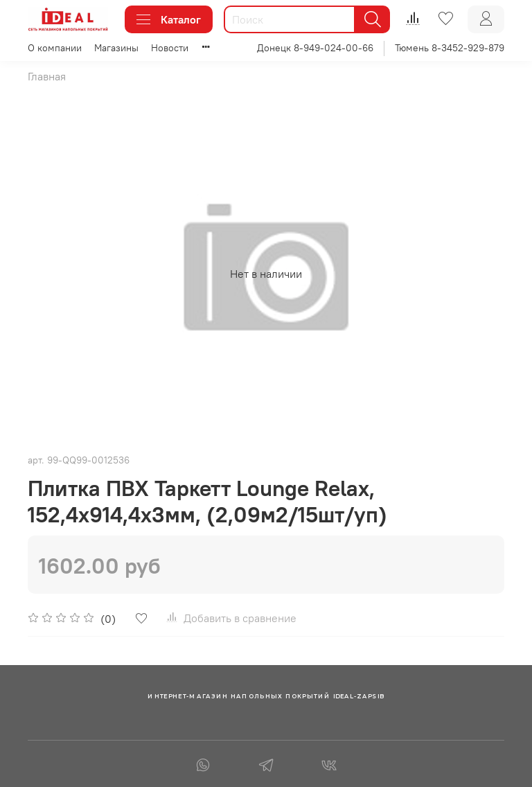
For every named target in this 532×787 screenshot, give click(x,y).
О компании (55, 48)
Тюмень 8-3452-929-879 (450, 48)
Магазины (116, 48)
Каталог (169, 19)
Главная (47, 76)
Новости (170, 48)
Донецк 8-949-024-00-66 (315, 48)
